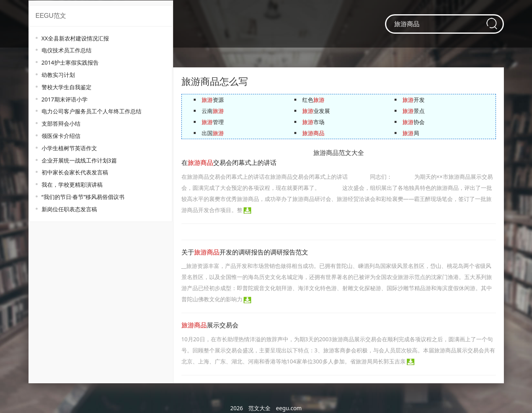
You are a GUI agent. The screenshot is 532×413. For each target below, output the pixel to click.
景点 (414, 111)
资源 (213, 100)
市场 (313, 122)
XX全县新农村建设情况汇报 (75, 38)
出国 (213, 133)
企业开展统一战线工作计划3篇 (79, 160)
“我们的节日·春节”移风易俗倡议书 (83, 197)
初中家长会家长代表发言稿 (75, 172)
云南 (213, 111)
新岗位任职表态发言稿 (69, 209)
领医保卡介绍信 (61, 136)
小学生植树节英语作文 (69, 148)
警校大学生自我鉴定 (67, 87)
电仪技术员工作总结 (67, 50)
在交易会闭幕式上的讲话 (229, 163)
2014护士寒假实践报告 (70, 62)
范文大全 (259, 408)
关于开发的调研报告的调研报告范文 (245, 252)
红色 (313, 100)
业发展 (316, 111)
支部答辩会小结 (61, 123)
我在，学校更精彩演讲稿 (72, 185)
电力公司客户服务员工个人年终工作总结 (92, 111)
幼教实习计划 (58, 75)
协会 (414, 122)
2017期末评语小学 (65, 99)
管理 (213, 122)
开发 (414, 100)
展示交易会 (210, 325)
